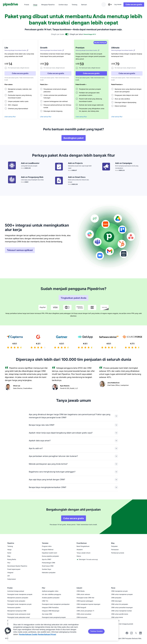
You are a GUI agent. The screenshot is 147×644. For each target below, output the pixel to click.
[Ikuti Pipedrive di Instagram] (131, 634)
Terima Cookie (96, 631)
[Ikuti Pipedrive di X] (136, 634)
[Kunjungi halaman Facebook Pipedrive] (127, 634)
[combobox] (108, 5)
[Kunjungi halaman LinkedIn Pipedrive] (140, 633)
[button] (8, 631)
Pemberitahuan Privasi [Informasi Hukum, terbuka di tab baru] (47, 634)
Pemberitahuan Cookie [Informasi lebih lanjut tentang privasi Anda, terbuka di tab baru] (28, 634)
